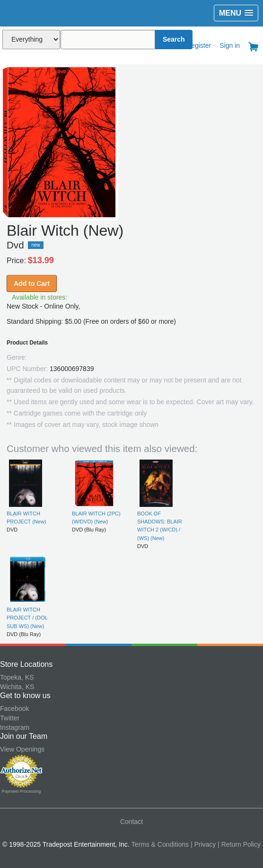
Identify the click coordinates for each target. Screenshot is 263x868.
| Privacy (203, 844)
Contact (131, 822)
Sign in (230, 45)
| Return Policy (239, 844)
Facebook (14, 709)
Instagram (15, 727)
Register (199, 45)
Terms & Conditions (160, 844)
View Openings (22, 749)
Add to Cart (32, 283)
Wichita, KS (17, 687)
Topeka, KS (17, 677)
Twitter (10, 718)
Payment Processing (22, 791)
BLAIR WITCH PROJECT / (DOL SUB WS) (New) (27, 618)
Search (174, 39)
